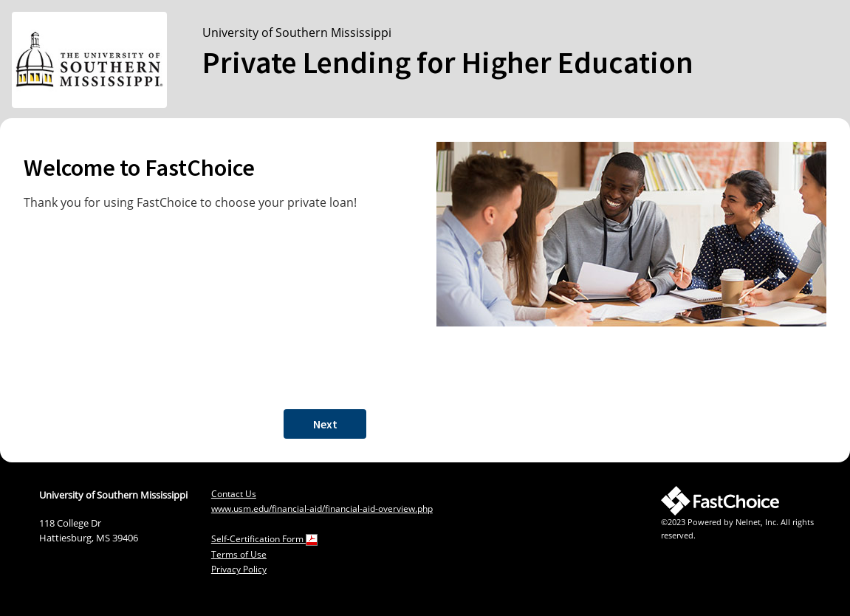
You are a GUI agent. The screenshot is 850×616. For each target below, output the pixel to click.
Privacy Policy (239, 569)
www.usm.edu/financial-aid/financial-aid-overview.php (322, 509)
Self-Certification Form (264, 539)
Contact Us (234, 494)
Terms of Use (239, 554)
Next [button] (325, 424)
